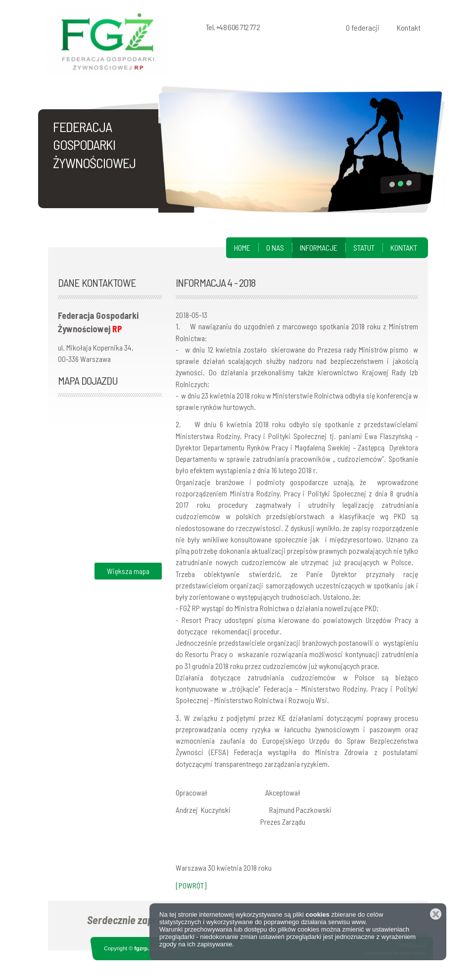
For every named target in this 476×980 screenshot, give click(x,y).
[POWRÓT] (191, 885)
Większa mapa (128, 571)
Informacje (319, 247)
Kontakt (409, 27)
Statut (364, 247)
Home (242, 247)
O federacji (363, 27)
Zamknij (436, 914)
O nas (275, 247)
